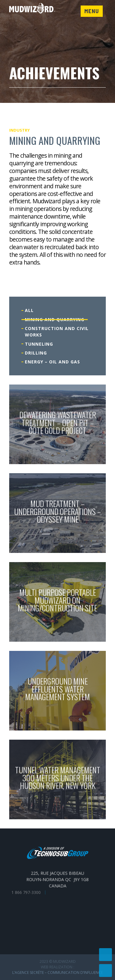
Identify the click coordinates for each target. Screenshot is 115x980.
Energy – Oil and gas (52, 362)
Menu (92, 11)
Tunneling (39, 344)
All (29, 310)
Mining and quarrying (55, 319)
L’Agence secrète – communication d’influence (57, 972)
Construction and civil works (57, 332)
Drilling (36, 353)
